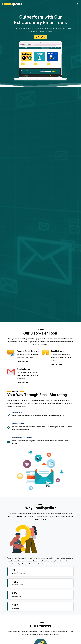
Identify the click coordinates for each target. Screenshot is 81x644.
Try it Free (41, 37)
